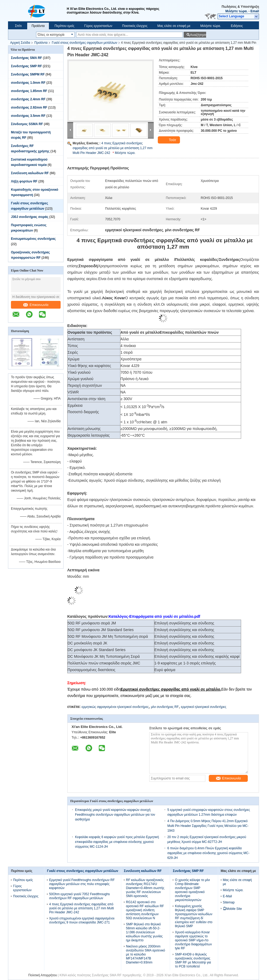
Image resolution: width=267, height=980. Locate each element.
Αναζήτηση (198, 35)
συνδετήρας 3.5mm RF (28, 116)
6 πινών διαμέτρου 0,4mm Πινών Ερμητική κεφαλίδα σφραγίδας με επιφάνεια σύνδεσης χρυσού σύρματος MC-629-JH (209, 853)
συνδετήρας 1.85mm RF (29, 91)
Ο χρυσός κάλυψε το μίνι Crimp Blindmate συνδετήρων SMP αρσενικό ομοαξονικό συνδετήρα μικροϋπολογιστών (192, 890)
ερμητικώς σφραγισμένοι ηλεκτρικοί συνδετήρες (115, 707)
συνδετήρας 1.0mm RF (28, 83)
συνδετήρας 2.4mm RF (28, 99)
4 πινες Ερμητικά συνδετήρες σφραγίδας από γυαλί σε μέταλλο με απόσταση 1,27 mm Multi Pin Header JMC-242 (113, 148)
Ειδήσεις (237, 26)
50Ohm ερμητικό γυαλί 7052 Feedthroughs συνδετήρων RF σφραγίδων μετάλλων (79, 896)
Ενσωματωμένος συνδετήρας (33, 239)
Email (255, 11)
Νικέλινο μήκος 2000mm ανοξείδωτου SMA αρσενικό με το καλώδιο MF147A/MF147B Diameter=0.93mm (146, 954)
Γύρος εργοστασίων (98, 26)
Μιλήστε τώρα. (236, 11)
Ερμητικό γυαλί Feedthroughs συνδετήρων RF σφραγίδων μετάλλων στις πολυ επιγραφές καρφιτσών (82, 884)
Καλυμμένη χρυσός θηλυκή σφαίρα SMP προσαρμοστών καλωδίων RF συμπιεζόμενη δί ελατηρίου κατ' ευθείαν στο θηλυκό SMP (194, 916)
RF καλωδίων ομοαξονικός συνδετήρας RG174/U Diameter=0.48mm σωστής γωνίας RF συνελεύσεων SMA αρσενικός (145, 888)
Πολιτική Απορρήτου (43, 975)
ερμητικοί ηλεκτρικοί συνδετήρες (204, 707)
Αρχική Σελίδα (20, 43)
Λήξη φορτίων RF (24, 181)
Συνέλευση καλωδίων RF (30, 173)
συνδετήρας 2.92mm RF (29, 107)
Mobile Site (232, 909)
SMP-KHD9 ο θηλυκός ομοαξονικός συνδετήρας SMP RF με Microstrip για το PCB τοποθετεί (193, 960)
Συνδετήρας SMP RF (26, 66)
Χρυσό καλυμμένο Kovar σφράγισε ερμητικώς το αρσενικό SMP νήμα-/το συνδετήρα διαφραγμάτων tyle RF (193, 940)
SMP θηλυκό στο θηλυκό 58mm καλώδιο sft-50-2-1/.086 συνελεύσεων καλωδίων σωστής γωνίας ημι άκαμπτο (144, 932)
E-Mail (227, 896)
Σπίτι (18, 26)
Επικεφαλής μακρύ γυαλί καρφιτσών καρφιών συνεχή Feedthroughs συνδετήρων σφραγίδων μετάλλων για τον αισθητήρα (115, 815)
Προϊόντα (38, 26)
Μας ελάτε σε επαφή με (174, 26)
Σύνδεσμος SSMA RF (27, 124)
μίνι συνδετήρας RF (165, 707)
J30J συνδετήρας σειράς (30, 217)
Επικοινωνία (36, 305)
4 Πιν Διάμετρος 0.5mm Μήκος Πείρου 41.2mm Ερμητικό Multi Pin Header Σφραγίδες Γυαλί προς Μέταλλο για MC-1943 (208, 826)
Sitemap (229, 902)
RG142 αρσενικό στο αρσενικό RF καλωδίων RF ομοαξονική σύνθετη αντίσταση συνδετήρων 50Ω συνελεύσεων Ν (145, 910)
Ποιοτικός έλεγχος (135, 26)
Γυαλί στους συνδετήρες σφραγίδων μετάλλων (85, 43)
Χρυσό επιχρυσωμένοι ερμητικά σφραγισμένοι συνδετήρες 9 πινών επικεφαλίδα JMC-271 (82, 920)
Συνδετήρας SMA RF (26, 58)
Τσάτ (169, 140)
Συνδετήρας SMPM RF (28, 74)
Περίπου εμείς (64, 26)
